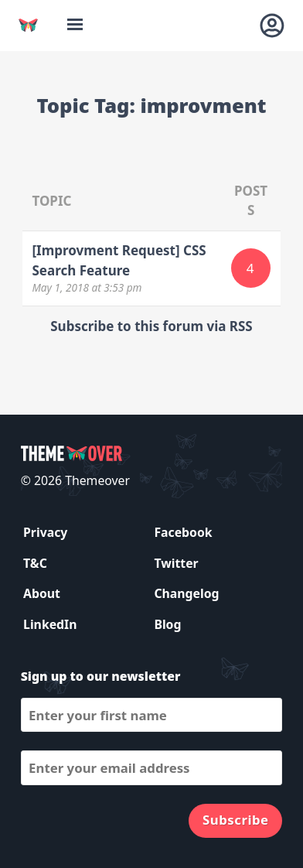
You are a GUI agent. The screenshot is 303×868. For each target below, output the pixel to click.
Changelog (186, 593)
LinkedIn (50, 624)
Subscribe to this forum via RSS (151, 326)
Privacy (45, 532)
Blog (167, 624)
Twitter (176, 563)
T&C (35, 563)
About (42, 593)
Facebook (183, 532)
